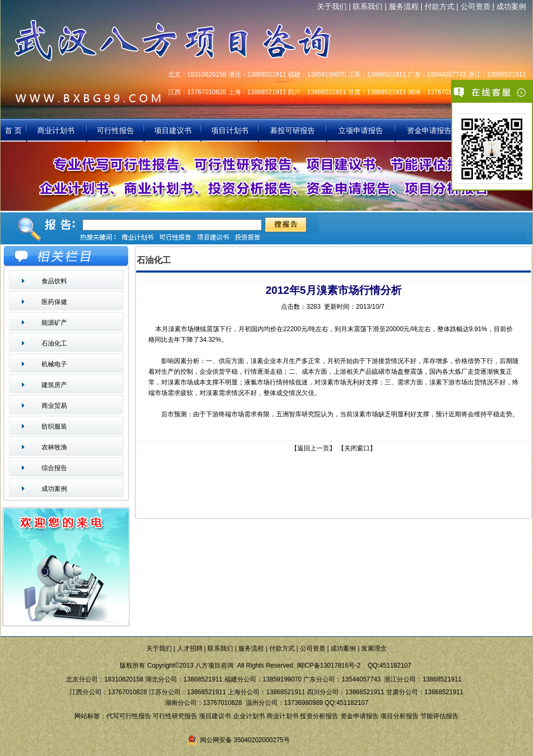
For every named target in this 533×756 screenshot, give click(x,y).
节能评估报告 (439, 716)
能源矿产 (54, 323)
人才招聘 (190, 648)
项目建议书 (173, 130)
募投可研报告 (293, 130)
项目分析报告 (399, 716)
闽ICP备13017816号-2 (329, 665)
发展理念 (374, 648)
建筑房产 (54, 385)
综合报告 (54, 468)
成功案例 (511, 6)
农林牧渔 (54, 447)
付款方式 (439, 6)
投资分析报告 (319, 716)
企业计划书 (249, 716)
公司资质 (476, 6)
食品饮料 (54, 281)
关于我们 (332, 6)
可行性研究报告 (175, 716)
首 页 (13, 130)
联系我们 (368, 6)
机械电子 (54, 364)
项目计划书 (230, 130)
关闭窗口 (357, 448)
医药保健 (54, 302)
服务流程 (404, 6)
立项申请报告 (361, 130)
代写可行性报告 (129, 716)
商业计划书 (57, 130)
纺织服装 (54, 426)
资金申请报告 (429, 130)
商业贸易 (54, 406)
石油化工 (54, 343)
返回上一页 (313, 448)
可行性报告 (115, 130)
